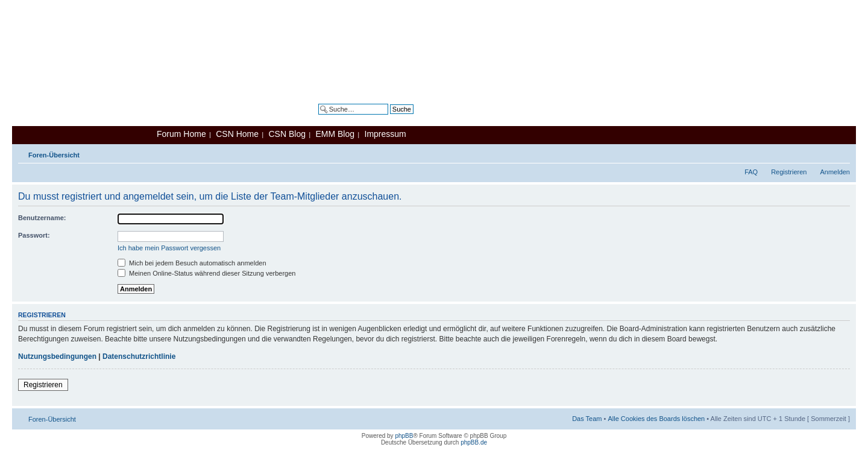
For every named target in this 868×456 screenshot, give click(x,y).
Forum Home (181, 134)
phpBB (404, 436)
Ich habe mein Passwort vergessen (169, 248)
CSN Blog (287, 134)
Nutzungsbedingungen (57, 356)
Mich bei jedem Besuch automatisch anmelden (192, 263)
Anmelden (835, 172)
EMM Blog (335, 134)
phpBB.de (474, 442)
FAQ (751, 172)
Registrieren (789, 172)
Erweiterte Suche (388, 118)
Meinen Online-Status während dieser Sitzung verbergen (206, 273)
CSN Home (237, 134)
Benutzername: (42, 218)
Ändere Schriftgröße (841, 153)
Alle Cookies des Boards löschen (656, 419)
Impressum (385, 134)
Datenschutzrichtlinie (139, 356)
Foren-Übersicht (54, 155)
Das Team (587, 419)
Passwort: (34, 235)
